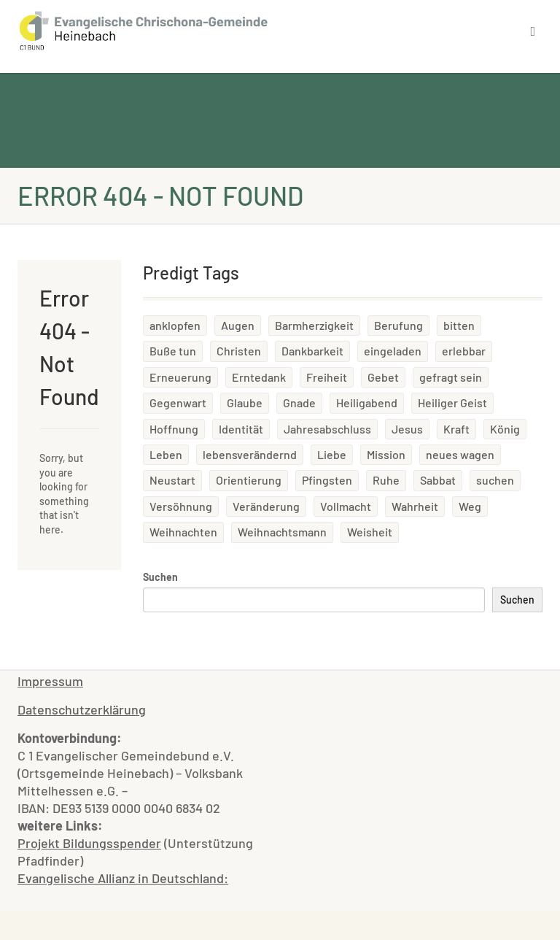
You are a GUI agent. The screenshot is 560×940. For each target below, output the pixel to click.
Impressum (50, 681)
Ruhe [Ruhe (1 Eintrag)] (386, 480)
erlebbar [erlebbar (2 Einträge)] (464, 351)
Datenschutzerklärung (82, 709)
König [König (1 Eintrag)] (505, 429)
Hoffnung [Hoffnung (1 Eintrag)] (174, 429)
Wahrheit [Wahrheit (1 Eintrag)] (415, 506)
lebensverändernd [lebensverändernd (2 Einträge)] (250, 454)
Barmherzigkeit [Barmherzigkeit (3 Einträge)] (314, 325)
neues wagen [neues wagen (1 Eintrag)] (460, 454)
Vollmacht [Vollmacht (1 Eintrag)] (346, 506)
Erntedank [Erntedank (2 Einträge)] (259, 377)
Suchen (160, 577)
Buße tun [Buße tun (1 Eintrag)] (173, 351)
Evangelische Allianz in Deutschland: (123, 878)
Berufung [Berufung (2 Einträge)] (398, 325)
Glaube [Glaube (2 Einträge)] (245, 402)
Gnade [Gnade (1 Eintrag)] (299, 402)
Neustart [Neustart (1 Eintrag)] (172, 480)
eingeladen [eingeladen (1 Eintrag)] (393, 351)
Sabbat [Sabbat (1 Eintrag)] (438, 480)
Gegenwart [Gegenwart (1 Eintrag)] (178, 402)
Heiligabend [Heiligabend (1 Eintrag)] (367, 402)
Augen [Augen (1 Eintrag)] (238, 325)
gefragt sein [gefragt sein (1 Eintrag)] (451, 377)
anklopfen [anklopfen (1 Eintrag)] (175, 325)
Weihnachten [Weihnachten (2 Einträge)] (183, 532)
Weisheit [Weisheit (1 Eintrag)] (370, 532)
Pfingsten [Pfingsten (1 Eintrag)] (327, 480)
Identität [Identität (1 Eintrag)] (241, 429)
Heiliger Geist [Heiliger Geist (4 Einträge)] (452, 402)
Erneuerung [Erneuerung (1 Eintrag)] (180, 377)
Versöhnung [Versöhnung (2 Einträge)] (181, 506)
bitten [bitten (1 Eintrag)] (459, 325)
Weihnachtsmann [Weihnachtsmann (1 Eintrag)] (282, 532)
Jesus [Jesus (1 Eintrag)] (407, 429)
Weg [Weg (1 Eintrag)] (470, 506)
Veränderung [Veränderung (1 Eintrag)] (266, 506)
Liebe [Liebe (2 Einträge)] (332, 454)
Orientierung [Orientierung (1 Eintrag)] (249, 480)
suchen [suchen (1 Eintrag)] (495, 480)
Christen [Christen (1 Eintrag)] (239, 351)
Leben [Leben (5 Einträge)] (166, 454)
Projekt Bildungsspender (89, 843)
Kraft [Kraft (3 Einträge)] (456, 429)
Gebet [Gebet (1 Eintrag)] (383, 377)
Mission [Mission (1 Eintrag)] (386, 454)
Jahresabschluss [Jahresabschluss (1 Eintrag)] (327, 429)
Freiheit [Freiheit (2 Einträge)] (327, 377)
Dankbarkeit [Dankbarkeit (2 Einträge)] (312, 351)
